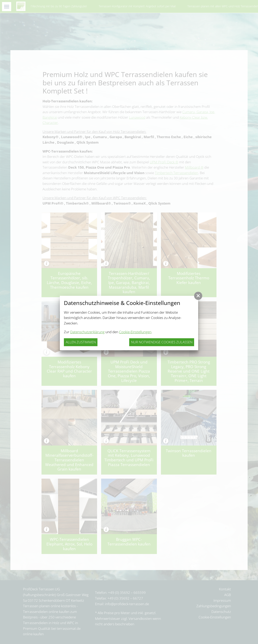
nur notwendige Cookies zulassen (162, 342)
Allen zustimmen (81, 342)
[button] (198, 296)
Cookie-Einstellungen (135, 332)
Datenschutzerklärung (87, 332)
